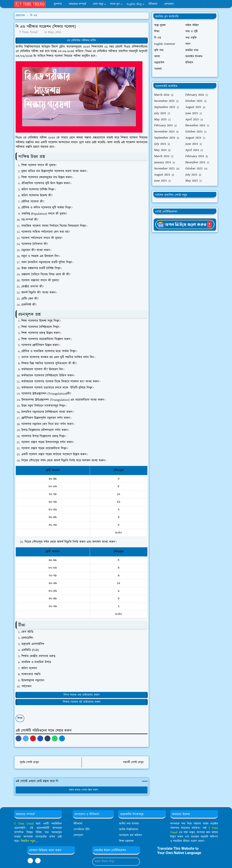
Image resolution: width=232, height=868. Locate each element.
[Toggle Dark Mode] (208, 4)
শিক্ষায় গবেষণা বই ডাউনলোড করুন (82, 702)
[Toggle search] (215, 4)
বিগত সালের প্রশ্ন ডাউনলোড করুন (82, 695)
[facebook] (189, 4)
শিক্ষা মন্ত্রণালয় (126, 841)
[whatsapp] (195, 4)
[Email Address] (112, 862)
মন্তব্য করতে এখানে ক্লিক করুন (82, 790)
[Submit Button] (136, 862)
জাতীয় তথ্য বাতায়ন (129, 824)
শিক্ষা (20, 718)
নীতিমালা (78, 824)
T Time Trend (24, 824)
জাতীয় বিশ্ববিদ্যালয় (129, 830)
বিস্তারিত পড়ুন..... (30, 841)
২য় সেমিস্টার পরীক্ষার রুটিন (82, 40)
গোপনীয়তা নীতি (82, 830)
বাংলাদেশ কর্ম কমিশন (130, 835)
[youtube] (201, 4)
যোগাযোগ (78, 835)
